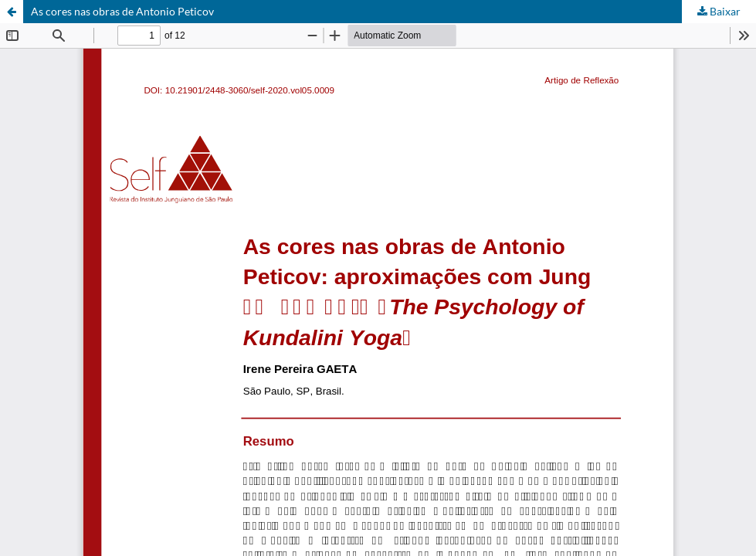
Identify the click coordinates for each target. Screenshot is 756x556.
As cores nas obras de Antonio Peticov (122, 11)
